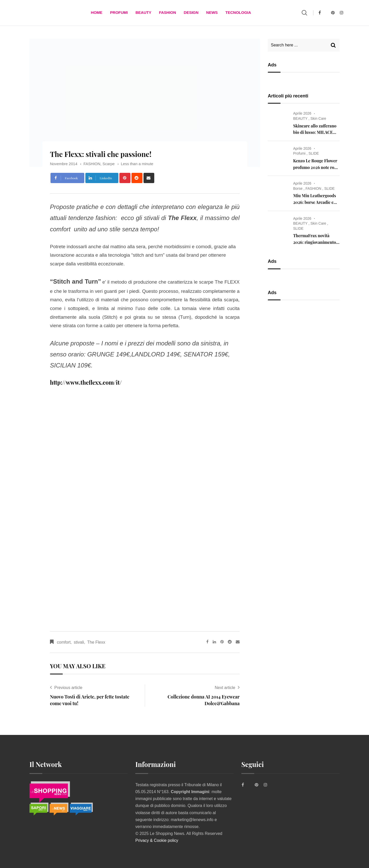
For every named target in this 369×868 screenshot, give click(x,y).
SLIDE (314, 153)
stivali (79, 642)
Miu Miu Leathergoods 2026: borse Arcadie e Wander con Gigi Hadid (315, 202)
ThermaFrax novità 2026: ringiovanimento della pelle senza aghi (315, 242)
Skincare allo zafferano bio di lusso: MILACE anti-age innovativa (315, 132)
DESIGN (191, 13)
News (212, 13)
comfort (64, 642)
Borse (298, 188)
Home (97, 13)
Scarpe (109, 164)
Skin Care (318, 118)
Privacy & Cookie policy (157, 840)
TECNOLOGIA (238, 13)
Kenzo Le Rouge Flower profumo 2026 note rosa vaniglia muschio (316, 167)
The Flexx (96, 642)
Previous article (68, 688)
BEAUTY (143, 13)
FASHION (167, 13)
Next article (225, 688)
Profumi (119, 13)
